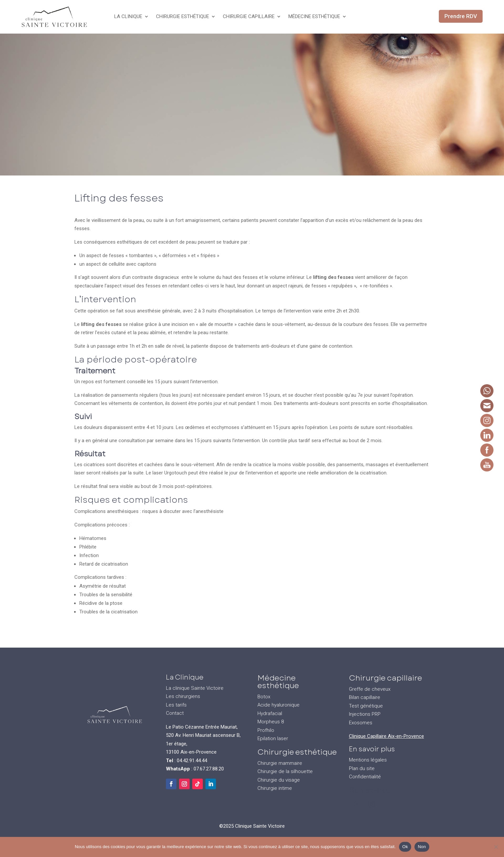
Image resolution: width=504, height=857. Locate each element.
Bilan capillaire (365, 697)
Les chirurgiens (183, 696)
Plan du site (362, 768)
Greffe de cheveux (370, 689)
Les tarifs (176, 705)
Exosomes (361, 723)
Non (422, 847)
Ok (405, 847)
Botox (264, 697)
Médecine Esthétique (314, 16)
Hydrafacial (270, 713)
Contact (175, 713)
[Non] (496, 847)
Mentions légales (368, 760)
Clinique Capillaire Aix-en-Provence (386, 736)
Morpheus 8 (271, 722)
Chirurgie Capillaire (249, 16)
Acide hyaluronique (279, 705)
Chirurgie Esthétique (183, 16)
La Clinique (128, 16)
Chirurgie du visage (279, 780)
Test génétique (366, 706)
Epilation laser (273, 738)
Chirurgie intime (275, 788)
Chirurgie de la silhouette (285, 771)
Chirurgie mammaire (280, 763)
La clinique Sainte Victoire (195, 688)
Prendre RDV (461, 16)
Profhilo (266, 730)
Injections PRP (365, 714)
